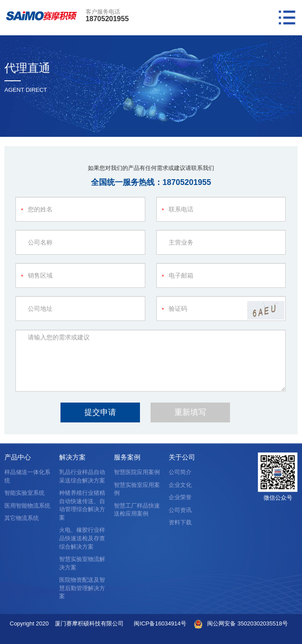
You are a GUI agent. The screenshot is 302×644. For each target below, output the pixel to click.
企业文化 (180, 485)
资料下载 (180, 522)
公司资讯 (180, 510)
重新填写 (190, 412)
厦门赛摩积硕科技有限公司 (89, 623)
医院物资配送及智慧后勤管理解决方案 (82, 588)
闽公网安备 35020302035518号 (247, 623)
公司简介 (180, 472)
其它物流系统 (22, 518)
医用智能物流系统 (27, 506)
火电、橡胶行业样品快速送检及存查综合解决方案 (82, 538)
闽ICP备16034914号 (160, 623)
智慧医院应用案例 (137, 472)
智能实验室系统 (25, 493)
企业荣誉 (180, 497)
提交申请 (100, 412)
